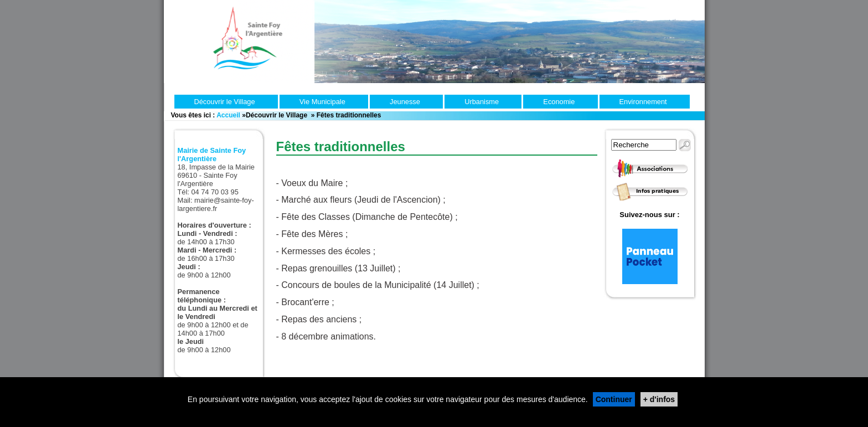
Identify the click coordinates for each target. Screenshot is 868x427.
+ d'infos (659, 399)
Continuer (614, 399)
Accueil (228, 115)
